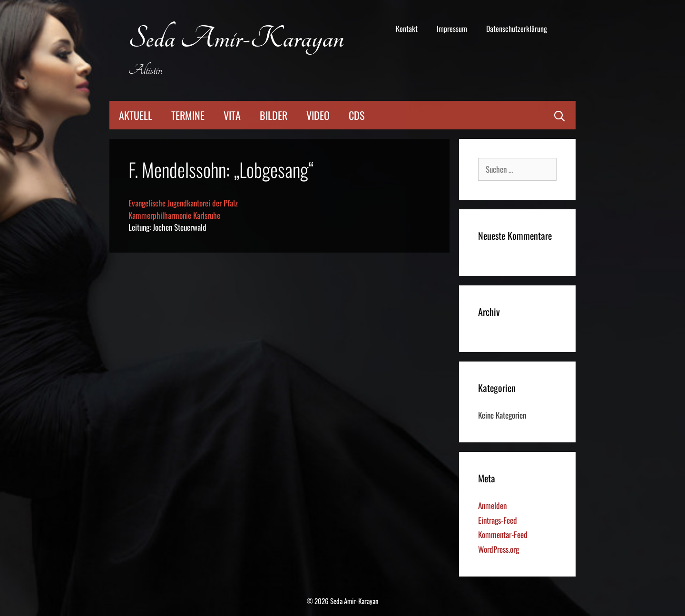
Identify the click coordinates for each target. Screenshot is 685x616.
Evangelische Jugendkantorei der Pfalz (183, 203)
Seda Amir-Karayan (236, 39)
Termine (188, 115)
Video (318, 115)
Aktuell (136, 115)
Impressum (452, 29)
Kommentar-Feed (503, 534)
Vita (232, 115)
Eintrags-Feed (498, 520)
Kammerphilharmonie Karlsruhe (174, 215)
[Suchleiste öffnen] (559, 115)
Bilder (274, 115)
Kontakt (407, 29)
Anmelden (492, 505)
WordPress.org (499, 549)
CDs (357, 115)
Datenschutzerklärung (517, 29)
